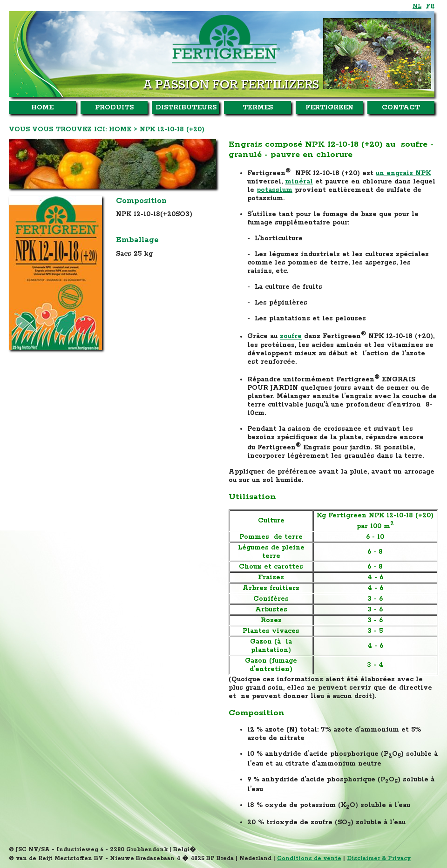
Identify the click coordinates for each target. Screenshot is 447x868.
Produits (114, 108)
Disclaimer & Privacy (379, 858)
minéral (299, 182)
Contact (401, 108)
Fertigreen (329, 108)
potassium (274, 190)
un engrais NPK (403, 173)
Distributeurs (186, 108)
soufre (291, 337)
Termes (258, 108)
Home (42, 108)
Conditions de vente (309, 858)
